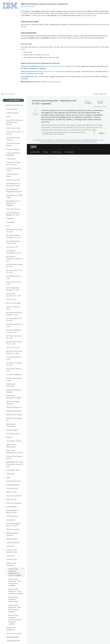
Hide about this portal (28, 6)
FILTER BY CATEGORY (11, 105)
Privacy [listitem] (46, 152)
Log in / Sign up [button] (100, 94)
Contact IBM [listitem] (35, 152)
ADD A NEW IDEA (13, 100)
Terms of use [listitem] (57, 152)
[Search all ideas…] (15, 94)
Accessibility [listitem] (69, 152)
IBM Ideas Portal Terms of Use (94, 140)
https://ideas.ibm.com (88, 15)
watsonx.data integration (61, 132)
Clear (22, 105)
